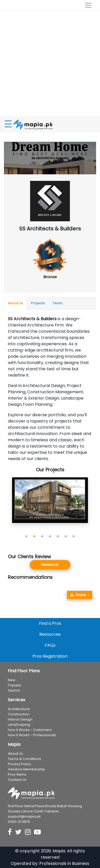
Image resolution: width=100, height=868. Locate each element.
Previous (4, 505)
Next (96, 505)
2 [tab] (34, 537)
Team (58, 303)
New (12, 680)
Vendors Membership (26, 769)
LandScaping (19, 725)
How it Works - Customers (30, 730)
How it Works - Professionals (32, 735)
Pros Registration (50, 656)
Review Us (50, 565)
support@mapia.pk (24, 816)
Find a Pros (50, 623)
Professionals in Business (64, 863)
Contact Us (17, 780)
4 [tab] (50, 537)
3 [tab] (42, 537)
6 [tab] (66, 537)
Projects (38, 303)
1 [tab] (26, 537)
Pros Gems (17, 774)
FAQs (50, 645)
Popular (15, 685)
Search (14, 690)
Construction (19, 714)
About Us (15, 303)
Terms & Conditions (24, 759)
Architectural (19, 709)
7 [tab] (74, 537)
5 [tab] (58, 537)
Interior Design (20, 719)
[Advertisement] (50, 63)
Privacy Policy (19, 764)
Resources (50, 634)
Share (78, 595)
